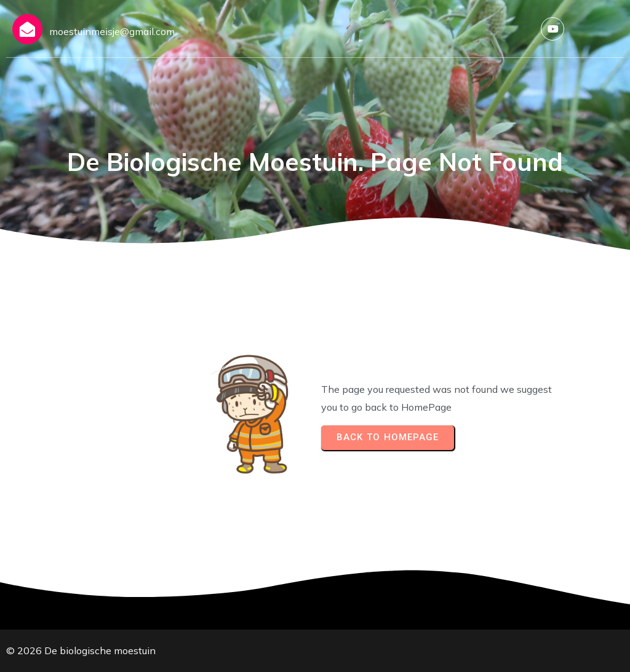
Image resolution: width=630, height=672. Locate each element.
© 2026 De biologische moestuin (81, 650)
